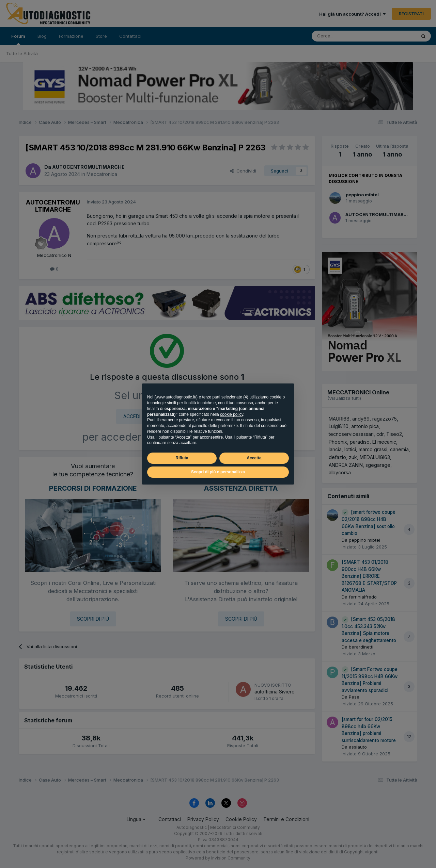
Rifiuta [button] (182, 458)
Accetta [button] (254, 458)
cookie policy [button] (232, 414)
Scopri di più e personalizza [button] (218, 472)
